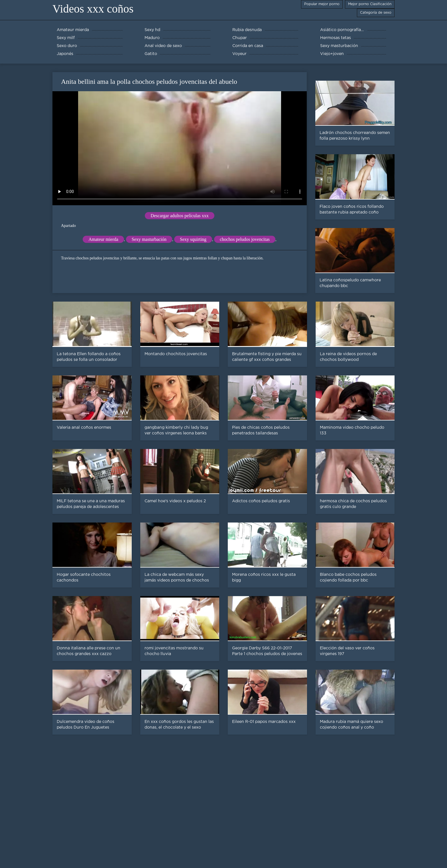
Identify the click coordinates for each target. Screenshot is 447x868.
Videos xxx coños (93, 9)
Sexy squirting (193, 239)
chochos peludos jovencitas (245, 239)
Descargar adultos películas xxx (180, 216)
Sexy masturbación (149, 239)
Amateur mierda (103, 239)
